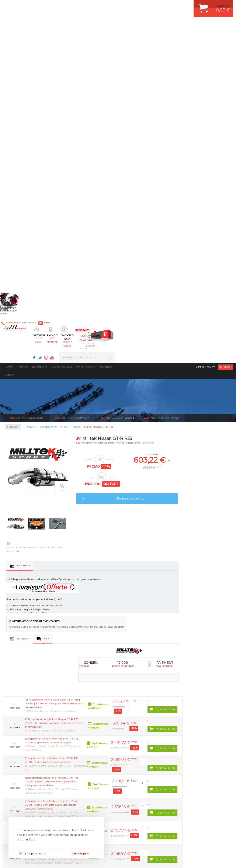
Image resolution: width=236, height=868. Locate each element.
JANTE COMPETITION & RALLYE (143, 760)
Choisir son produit (178, 166)
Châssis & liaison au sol (82, 738)
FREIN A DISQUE (135, 765)
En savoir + (197, 110)
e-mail (93, 6)
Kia (13, 219)
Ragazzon (17, 302)
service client (130, 24)
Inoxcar (16, 152)
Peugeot (16, 254)
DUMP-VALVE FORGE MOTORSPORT (146, 754)
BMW (14, 188)
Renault (15, 265)
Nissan (15, 249)
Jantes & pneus (77, 749)
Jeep (14, 214)
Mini (14, 239)
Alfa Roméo (18, 178)
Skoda (15, 275)
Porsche (16, 260)
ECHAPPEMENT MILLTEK (140, 733)
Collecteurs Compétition (19, 137)
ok (108, 796)
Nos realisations (85, 35)
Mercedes (16, 234)
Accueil (11, 35)
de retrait (99, 677)
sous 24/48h (73, 24)
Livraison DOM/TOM (61, 35)
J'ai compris (80, 853)
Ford (14, 198)
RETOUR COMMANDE (193, 744)
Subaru (15, 280)
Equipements (75, 765)
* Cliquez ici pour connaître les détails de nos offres (148, 798)
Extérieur (73, 754)
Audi (14, 183)
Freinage (72, 744)
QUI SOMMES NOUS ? (16, 754)
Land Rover (17, 229)
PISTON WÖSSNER (136, 728)
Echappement (76, 728)
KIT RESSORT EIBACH (138, 749)
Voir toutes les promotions (213, 86)
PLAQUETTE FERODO (138, 723)
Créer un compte (206, 35)
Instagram (164, 6)
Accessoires (19, 121)
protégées (156, 677)
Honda (15, 204)
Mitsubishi (17, 244)
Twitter (158, 6)
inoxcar (117, 86)
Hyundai (16, 209)
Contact (10, 43)
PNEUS (130, 744)
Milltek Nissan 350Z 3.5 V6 (72, 629)
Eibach (162, 86)
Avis (93, 307)
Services (23, 35)
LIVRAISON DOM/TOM (193, 749)
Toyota (15, 285)
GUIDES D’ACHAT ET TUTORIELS (199, 760)
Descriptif (71, 233)
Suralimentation (78, 723)
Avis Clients (215, 847)
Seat (13, 270)
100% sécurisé (101, 24)
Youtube (170, 6)
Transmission (76, 733)
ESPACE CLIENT (189, 717)
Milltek (15, 166)
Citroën (15, 193)
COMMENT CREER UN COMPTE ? (199, 723)
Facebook (152, 6)
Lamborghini (18, 224)
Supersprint (19, 315)
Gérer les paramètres (32, 853)
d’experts (41, 677)
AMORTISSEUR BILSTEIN (140, 717)
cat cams (71, 86)
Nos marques (39, 35)
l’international (214, 677)
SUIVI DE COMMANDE (193, 738)
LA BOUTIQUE (11, 759)
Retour (62, 95)
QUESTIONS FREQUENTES (195, 754)
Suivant (56, 211)
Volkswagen (18, 290)
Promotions (105, 35)
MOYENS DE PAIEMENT (194, 733)
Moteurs (72, 717)
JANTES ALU (133, 738)
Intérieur (73, 760)
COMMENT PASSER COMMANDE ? (200, 728)
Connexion (225, 35)
